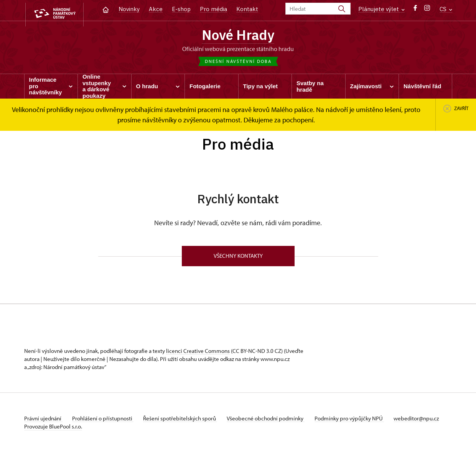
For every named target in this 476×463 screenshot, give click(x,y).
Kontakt (247, 9)
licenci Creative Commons (198, 354)
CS (446, 9)
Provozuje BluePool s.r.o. (53, 437)
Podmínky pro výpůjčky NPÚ (359, 421)
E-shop (181, 9)
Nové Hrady (238, 36)
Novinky (129, 9)
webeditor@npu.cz (47, 429)
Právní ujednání (43, 421)
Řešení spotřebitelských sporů (185, 421)
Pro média (213, 9)
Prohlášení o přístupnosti (105, 421)
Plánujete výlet (381, 9)
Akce (156, 9)
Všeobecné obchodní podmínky (274, 421)
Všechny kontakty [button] (238, 258)
